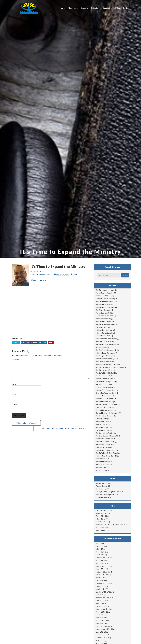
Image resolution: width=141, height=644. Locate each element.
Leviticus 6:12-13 (102, 522)
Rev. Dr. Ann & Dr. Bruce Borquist (108, 344)
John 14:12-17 (101, 530)
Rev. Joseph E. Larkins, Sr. (105, 356)
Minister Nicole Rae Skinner (106, 307)
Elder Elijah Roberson (104, 447)
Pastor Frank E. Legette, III (106, 381)
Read (34, 280)
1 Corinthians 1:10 (103, 558)
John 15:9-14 (101, 603)
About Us (72, 8)
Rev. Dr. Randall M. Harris (105, 290)
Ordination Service (103, 497)
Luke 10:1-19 (101, 632)
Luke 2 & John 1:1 (103, 510)
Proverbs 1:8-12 (102, 606)
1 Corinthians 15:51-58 (104, 629)
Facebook (25, 342)
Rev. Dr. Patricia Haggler (105, 379)
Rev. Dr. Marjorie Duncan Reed (107, 404)
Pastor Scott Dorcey (103, 384)
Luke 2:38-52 (101, 580)
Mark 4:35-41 (101, 618)
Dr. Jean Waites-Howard (105, 387)
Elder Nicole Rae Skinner (105, 299)
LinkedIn (43, 342)
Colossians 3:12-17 (103, 583)
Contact (126, 8)
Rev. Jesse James (102, 470)
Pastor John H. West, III (104, 293)
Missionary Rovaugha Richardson (108, 364)
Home (62, 8)
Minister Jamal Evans (104, 321)
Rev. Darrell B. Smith (103, 304)
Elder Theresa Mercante (105, 316)
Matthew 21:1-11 (103, 566)
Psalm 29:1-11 (101, 516)
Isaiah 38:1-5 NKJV (103, 575)
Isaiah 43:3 (100, 578)
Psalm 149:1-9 (101, 527)
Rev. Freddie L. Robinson (105, 416)
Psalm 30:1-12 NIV (103, 626)
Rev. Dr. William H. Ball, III (105, 373)
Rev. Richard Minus (103, 427)
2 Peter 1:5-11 (101, 586)
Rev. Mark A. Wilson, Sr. (104, 444)
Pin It (51, 342)
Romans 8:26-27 (102, 513)
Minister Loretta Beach (104, 330)
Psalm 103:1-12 (102, 612)
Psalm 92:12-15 (102, 620)
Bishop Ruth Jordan (103, 462)
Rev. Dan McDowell (103, 376)
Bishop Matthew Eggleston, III (107, 413)
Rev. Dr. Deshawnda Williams (106, 324)
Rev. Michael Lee (102, 347)
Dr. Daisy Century (102, 419)
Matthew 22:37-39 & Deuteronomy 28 (110, 525)
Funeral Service (101, 486)
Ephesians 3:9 (101, 623)
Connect (107, 8)
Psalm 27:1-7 (101, 555)
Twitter (16, 342)
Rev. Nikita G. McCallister (105, 399)
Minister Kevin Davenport (105, 353)
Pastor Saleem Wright (104, 313)
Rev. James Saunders (103, 319)
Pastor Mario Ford (103, 430)
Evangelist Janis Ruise (104, 341)
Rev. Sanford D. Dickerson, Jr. (106, 350)
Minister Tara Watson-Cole (106, 390)
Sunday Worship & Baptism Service (109, 492)
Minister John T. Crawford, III (106, 456)
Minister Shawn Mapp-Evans (106, 339)
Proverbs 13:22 (102, 635)
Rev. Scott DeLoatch (103, 310)
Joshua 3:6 (100, 595)
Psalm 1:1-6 (100, 615)
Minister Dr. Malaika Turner (106, 450)
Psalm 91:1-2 (101, 552)
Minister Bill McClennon (105, 301)
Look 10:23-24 (101, 600)
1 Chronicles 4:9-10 (63, 274)
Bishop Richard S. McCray (105, 402)
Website (15, 404)
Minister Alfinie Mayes (104, 361)
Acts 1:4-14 (100, 640)
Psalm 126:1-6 (101, 563)
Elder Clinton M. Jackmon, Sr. (106, 407)
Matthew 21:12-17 (103, 572)
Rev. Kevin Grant (102, 467)
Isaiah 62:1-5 (101, 589)
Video (44, 280)
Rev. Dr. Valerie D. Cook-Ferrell (107, 453)
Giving (117, 8)
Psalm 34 (99, 543)
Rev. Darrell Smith (102, 422)
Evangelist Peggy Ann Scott (106, 393)
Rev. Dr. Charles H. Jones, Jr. (106, 359)
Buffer (34, 342)
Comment (16, 360)
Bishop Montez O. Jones (105, 410)
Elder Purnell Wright (103, 424)
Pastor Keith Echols (103, 336)
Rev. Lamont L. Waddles (105, 433)
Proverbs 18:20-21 (103, 638)
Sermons (84, 8)
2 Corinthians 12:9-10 (104, 598)
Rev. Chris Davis (102, 459)
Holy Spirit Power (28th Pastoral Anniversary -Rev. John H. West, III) (61, 428)
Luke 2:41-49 (101, 546)
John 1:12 (99, 549)
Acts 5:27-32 (101, 569)
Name (15, 384)
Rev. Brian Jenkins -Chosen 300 (107, 436)
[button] (77, 8)
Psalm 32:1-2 (101, 560)
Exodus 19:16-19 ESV (104, 592)
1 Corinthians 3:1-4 (103, 609)
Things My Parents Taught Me (26, 423)
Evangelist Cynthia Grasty (105, 442)
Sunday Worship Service (104, 483)
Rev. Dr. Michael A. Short (105, 370)
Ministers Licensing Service (106, 495)
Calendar (95, 8)
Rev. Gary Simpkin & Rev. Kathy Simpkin (110, 367)
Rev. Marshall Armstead (104, 439)
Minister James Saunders (105, 333)
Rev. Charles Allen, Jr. (103, 464)
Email (15, 394)
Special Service (101, 489)
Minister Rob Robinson (104, 396)
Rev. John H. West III (103, 296)
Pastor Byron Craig (103, 327)
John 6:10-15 (101, 519)
